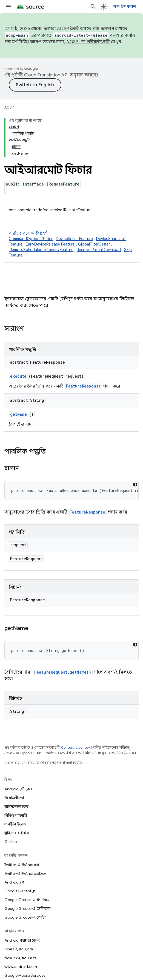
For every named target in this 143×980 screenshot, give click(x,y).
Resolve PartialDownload (99, 250)
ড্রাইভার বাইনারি (17, 833)
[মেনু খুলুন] (9, 7)
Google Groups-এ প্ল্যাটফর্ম (27, 900)
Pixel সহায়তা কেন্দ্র (19, 949)
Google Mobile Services (25, 975)
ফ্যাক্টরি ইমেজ (15, 824)
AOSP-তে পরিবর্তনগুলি (88, 42)
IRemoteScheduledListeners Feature (41, 250)
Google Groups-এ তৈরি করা (27, 908)
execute (18, 376)
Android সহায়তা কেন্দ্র (22, 940)
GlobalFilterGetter (94, 244)
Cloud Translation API (46, 75)
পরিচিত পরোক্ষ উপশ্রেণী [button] (71, 244)
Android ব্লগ (14, 882)
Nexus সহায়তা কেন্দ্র (20, 958)
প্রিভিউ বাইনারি (16, 815)
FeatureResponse (83, 386)
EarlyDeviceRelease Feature (50, 244)
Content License (75, 747)
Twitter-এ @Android (22, 865)
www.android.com (21, 967)
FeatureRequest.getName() (63, 672)
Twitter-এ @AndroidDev (25, 873)
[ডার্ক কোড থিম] (135, 485)
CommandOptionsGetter (31, 239)
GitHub (11, 842)
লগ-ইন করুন (125, 7)
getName (18, 414)
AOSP (9, 107)
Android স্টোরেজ (18, 789)
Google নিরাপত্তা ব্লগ (20, 891)
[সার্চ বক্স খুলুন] (93, 7)
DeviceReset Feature (74, 239)
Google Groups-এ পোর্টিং (25, 917)
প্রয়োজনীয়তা (14, 798)
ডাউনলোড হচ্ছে (16, 807)
